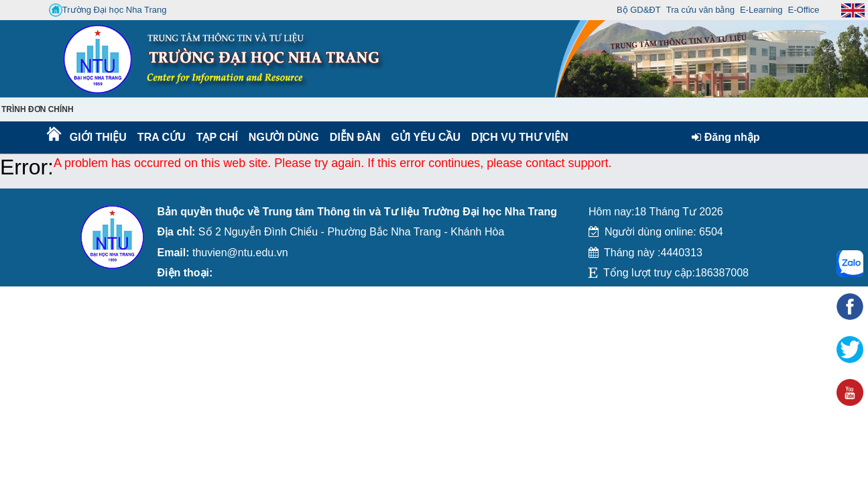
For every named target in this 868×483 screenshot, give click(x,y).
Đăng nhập (726, 137)
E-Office (804, 10)
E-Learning (761, 10)
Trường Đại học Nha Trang (108, 10)
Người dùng (283, 137)
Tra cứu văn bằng (700, 10)
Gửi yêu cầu (426, 137)
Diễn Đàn (355, 137)
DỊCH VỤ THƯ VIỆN (517, 137)
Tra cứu (161, 137)
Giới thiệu (98, 137)
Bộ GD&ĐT (639, 10)
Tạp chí (217, 137)
